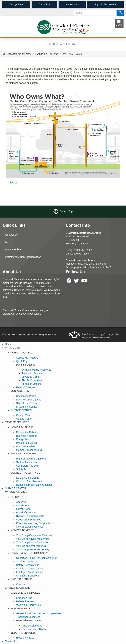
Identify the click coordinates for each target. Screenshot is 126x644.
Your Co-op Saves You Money (33, 549)
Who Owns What (25, 446)
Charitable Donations (28, 576)
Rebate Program (25, 601)
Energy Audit (23, 439)
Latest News (23, 509)
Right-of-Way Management (31, 459)
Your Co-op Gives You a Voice (33, 539)
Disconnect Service (27, 407)
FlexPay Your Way (32, 380)
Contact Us (11, 235)
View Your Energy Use (28, 605)
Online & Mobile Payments (36, 370)
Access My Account (27, 358)
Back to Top (66, 211)
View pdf (13, 183)
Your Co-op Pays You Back (31, 546)
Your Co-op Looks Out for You (33, 542)
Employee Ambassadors (30, 572)
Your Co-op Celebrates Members (34, 535)
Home (8, 344)
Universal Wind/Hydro (34, 629)
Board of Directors (26, 513)
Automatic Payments (33, 373)
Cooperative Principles (29, 520)
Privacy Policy (13, 250)
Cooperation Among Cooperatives (35, 523)
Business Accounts (27, 436)
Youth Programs (25, 561)
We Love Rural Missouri (29, 481)
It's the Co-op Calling (28, 478)
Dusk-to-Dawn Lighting (29, 400)
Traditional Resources (28, 617)
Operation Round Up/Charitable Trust (37, 558)
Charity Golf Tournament (30, 569)
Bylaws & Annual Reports (30, 516)
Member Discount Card (29, 450)
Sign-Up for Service (27, 403)
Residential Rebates (27, 432)
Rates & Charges (26, 387)
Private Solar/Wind (26, 443)
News (8, 242)
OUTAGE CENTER (21, 410)
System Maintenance (28, 462)
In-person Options (32, 384)
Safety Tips (22, 469)
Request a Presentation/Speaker (34, 485)
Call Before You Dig (27, 466)
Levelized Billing (31, 377)
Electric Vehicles (25, 638)
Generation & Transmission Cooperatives (39, 613)
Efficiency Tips (24, 598)
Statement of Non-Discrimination (23, 257)
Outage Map (23, 415)
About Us (21, 502)
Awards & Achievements (30, 527)
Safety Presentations (28, 565)
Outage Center (24, 419)
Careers (21, 584)
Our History (22, 505)
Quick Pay (22, 361)
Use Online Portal (26, 396)
